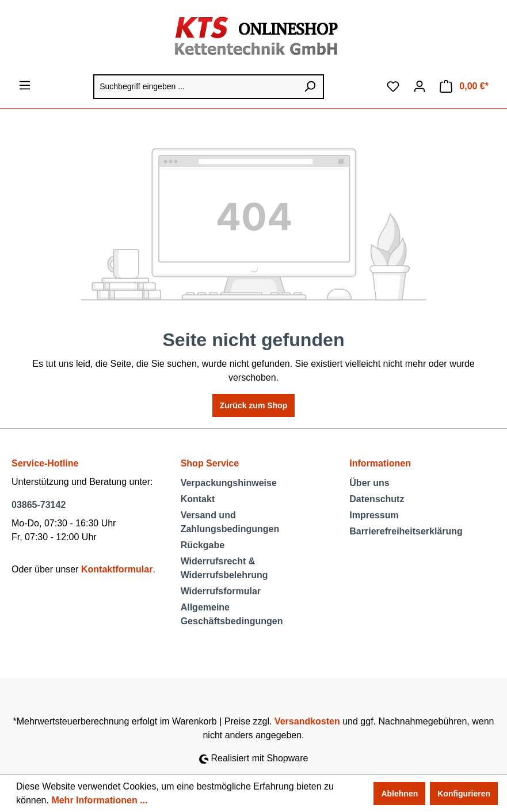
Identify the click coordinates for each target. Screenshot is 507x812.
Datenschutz (377, 499)
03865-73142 (39, 505)
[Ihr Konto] (420, 86)
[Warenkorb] (464, 86)
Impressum (374, 515)
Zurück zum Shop (253, 405)
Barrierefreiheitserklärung (406, 531)
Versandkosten (307, 721)
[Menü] (25, 85)
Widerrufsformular (221, 591)
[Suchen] (310, 87)
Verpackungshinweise (229, 483)
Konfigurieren (464, 794)
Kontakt (198, 499)
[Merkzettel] (393, 86)
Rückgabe (203, 545)
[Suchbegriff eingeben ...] (195, 87)
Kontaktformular (117, 569)
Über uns (369, 483)
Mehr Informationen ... (99, 800)
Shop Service (210, 463)
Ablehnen (399, 794)
